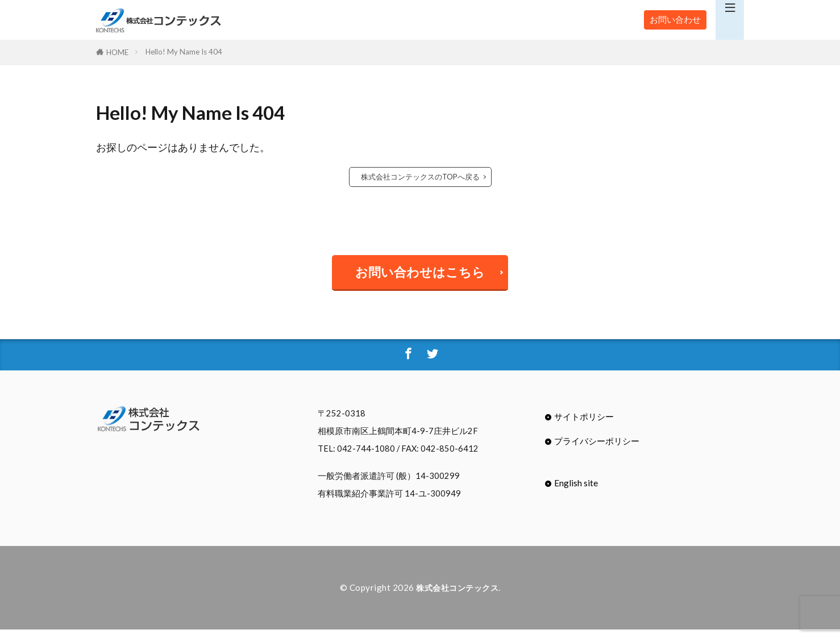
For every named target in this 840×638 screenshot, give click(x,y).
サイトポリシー (584, 425)
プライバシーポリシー (597, 450)
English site (576, 491)
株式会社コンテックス (457, 597)
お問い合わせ (675, 19)
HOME (117, 52)
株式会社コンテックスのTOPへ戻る (420, 177)
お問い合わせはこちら (420, 275)
